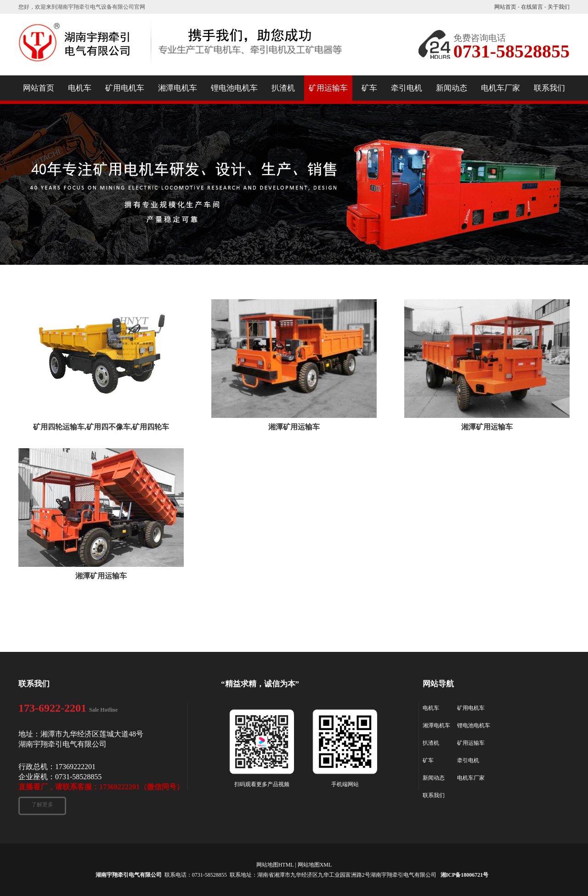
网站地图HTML (275, 865)
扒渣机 (431, 743)
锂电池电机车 (474, 725)
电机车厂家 (471, 778)
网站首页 (505, 7)
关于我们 (559, 7)
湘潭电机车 (436, 725)
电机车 (431, 708)
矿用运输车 (471, 743)
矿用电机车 (471, 708)
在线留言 (532, 7)
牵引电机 (468, 760)
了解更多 (42, 805)
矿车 (428, 760)
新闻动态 (434, 778)
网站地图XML (315, 865)
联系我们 (434, 795)
